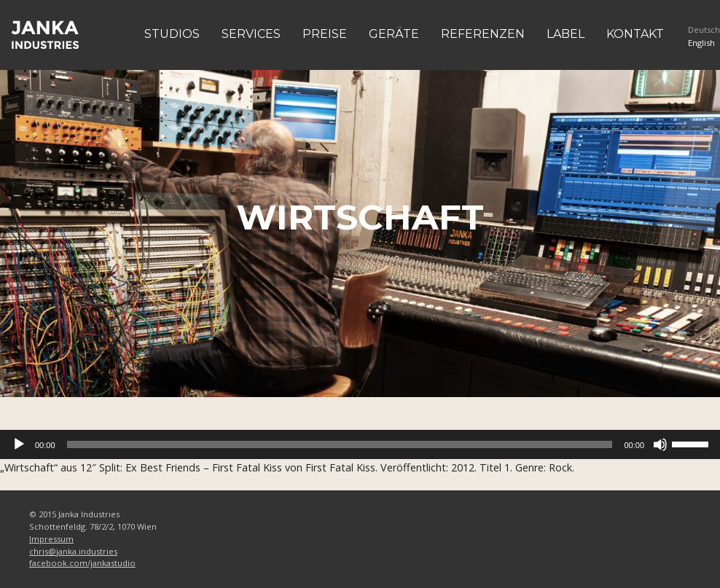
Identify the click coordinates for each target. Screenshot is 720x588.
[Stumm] (660, 444)
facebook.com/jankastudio (82, 563)
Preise (325, 34)
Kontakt (635, 34)
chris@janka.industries (73, 551)
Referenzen (483, 34)
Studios (172, 34)
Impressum (51, 539)
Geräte (394, 34)
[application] (360, 444)
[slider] (340, 444)
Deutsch (704, 30)
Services (251, 34)
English (701, 43)
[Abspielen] (19, 444)
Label (566, 34)
